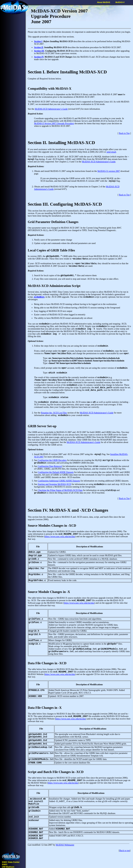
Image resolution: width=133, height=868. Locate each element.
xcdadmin (39, 297)
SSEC (5, 864)
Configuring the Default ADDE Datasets (56, 472)
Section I (38, 41)
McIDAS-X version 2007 (109, 171)
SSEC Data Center (11, 862)
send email (111, 152)
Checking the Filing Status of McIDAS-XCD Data (60, 490)
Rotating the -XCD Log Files (54, 413)
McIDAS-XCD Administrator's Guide (51, 109)
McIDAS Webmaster (65, 845)
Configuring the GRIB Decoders (52, 460)
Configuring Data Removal (50, 466)
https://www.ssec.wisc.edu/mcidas (60, 537)
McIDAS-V (120, 2)
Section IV (39, 57)
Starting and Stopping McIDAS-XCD (55, 484)
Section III (39, 51)
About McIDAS (104, 2)
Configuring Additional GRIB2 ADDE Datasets (59, 481)
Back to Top (124, 133)
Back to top (125, 851)
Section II (39, 47)
